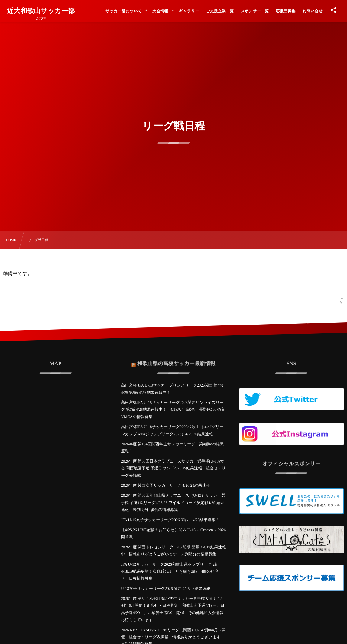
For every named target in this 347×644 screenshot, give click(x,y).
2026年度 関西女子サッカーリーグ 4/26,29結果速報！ (167, 485)
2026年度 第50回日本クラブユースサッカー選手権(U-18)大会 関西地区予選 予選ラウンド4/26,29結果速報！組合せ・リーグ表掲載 (173, 468)
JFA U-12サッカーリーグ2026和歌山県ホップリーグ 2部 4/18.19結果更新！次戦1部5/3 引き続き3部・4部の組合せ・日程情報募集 (170, 571)
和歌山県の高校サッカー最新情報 (176, 359)
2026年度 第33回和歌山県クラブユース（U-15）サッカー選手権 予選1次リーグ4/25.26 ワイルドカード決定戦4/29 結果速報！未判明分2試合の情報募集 (173, 502)
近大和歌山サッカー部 (41, 11)
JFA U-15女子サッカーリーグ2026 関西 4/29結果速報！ (170, 520)
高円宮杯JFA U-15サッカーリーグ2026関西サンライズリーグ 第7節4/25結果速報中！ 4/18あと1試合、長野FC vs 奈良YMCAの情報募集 (173, 410)
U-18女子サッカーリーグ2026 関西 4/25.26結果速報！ (167, 588)
